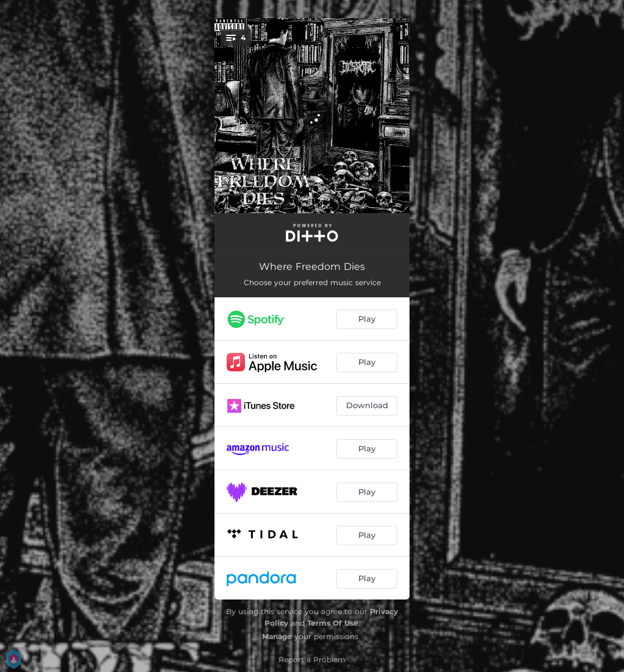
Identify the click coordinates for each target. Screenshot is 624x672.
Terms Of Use (333, 623)
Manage (277, 636)
